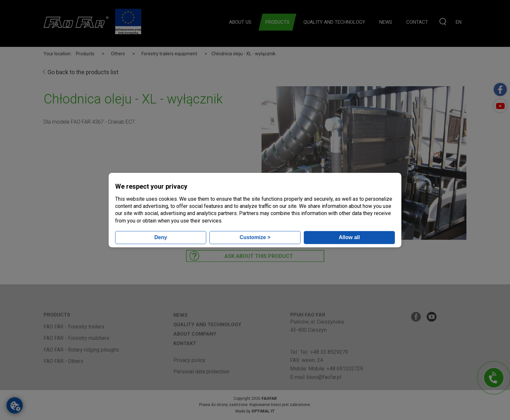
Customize (255, 237)
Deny (161, 237)
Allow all (349, 237)
